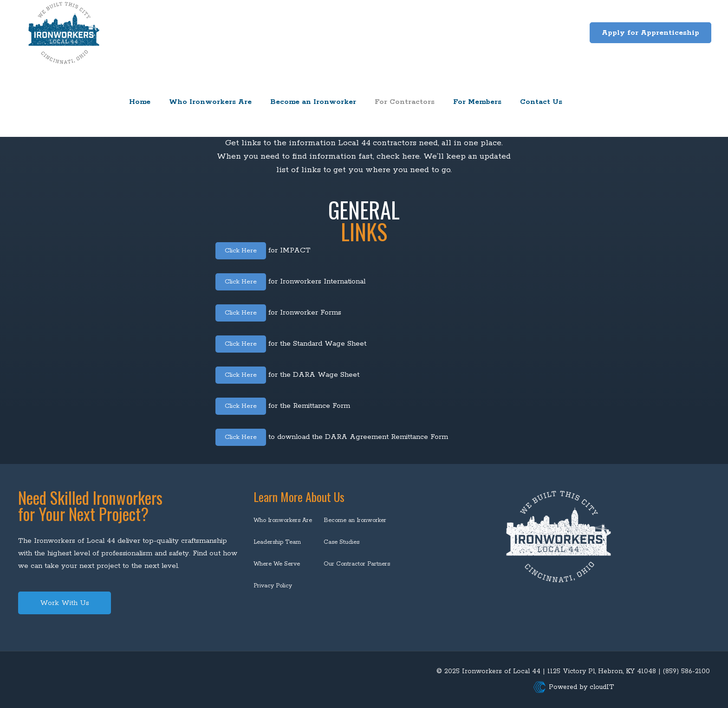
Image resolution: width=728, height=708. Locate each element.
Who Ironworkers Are (283, 520)
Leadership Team (277, 542)
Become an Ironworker (355, 520)
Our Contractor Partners (357, 564)
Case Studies (341, 542)
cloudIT (601, 687)
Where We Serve (277, 564)
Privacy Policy (273, 586)
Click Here (243, 250)
